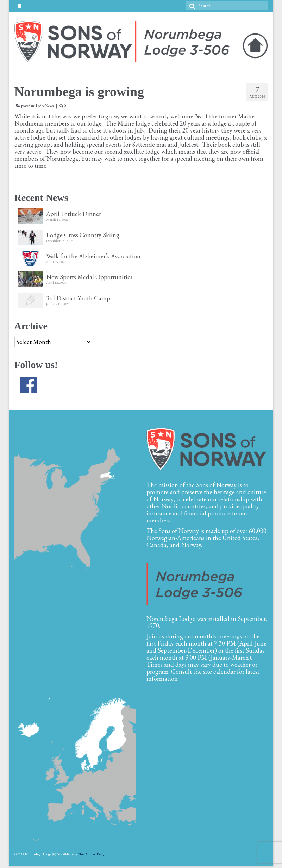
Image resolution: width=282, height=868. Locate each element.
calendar (224, 671)
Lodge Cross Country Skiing (83, 235)
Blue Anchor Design (92, 854)
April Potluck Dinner (74, 214)
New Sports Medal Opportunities (89, 277)
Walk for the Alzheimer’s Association (93, 256)
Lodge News (45, 106)
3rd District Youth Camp (78, 298)
